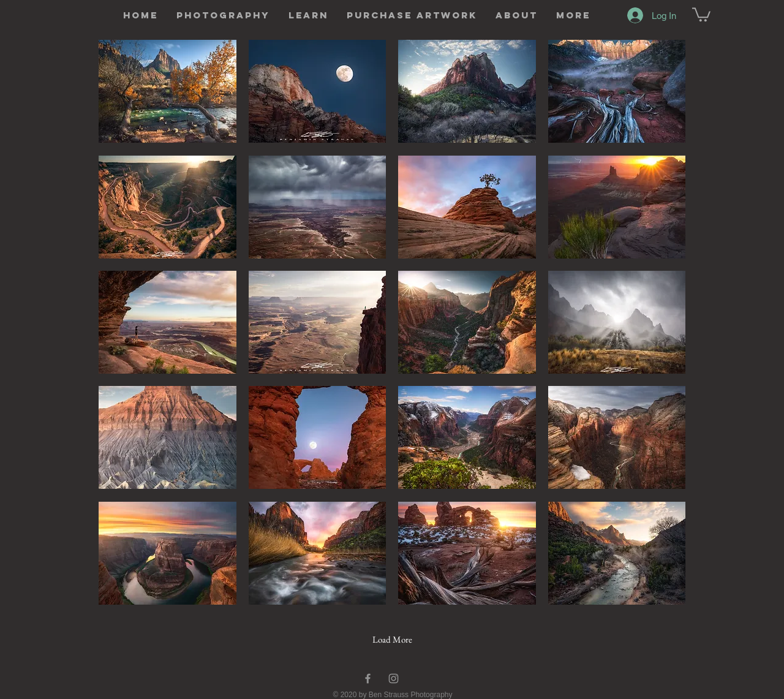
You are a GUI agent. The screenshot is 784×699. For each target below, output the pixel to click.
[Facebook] (368, 678)
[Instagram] (394, 678)
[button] (223, 15)
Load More (392, 639)
